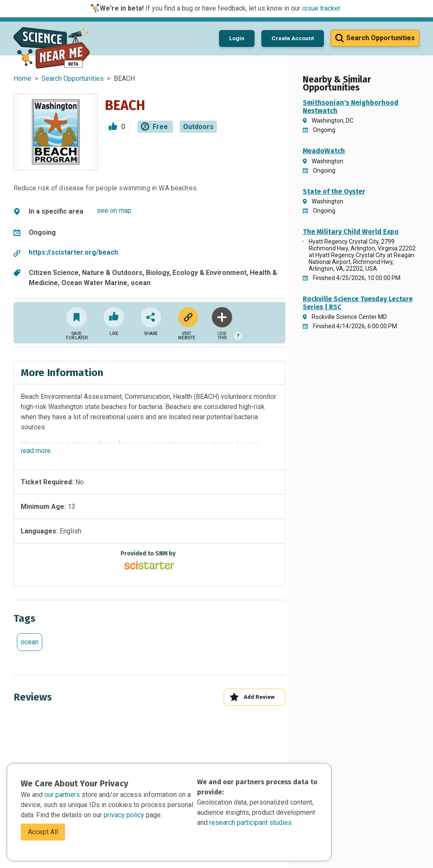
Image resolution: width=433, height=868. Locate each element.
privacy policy (125, 815)
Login (237, 38)
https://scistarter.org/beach (73, 252)
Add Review (252, 697)
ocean (30, 642)
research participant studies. (251, 823)
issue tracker (321, 8)
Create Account (293, 38)
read (36, 451)
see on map (114, 210)
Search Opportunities (73, 78)
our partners (63, 795)
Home (22, 78)
